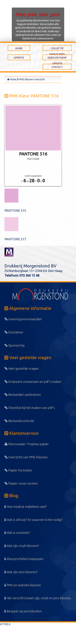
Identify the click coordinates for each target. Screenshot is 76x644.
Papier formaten (18, 470)
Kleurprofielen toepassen (24, 559)
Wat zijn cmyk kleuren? (22, 546)
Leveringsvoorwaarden (23, 319)
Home (12, 79)
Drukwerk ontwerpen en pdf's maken (33, 382)
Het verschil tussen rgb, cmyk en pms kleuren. (38, 598)
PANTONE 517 (15, 239)
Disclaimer (14, 332)
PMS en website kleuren (23, 585)
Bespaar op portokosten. (23, 611)
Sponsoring (14, 345)
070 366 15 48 (29, 275)
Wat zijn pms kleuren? (21, 572)
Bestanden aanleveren (23, 395)
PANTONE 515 (15, 210)
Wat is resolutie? (17, 533)
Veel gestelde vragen (22, 368)
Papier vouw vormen (21, 483)
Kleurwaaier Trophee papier (27, 444)
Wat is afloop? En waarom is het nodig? (34, 520)
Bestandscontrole (19, 421)
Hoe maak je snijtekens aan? (26, 507)
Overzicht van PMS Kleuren (26, 457)
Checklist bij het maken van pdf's (30, 408)
